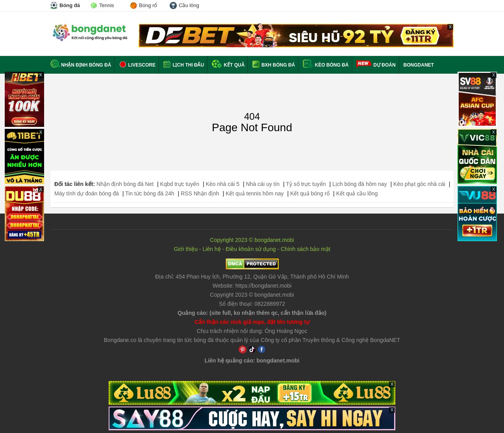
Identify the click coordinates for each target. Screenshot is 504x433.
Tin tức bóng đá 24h (150, 193)
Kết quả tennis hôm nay (255, 193)
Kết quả (228, 65)
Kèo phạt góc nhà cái (419, 184)
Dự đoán (384, 65)
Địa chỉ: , (252, 277)
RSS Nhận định (200, 193)
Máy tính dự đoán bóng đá (87, 193)
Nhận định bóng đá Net (125, 184)
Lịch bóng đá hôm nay (360, 184)
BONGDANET (419, 65)
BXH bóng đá (274, 65)
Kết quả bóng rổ (310, 193)
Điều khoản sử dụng (251, 249)
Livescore (137, 65)
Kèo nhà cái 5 (222, 184)
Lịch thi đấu (184, 65)
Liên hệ (211, 249)
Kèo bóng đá (326, 65)
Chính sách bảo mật (306, 249)
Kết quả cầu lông (357, 193)
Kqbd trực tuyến (180, 184)
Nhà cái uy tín (263, 184)
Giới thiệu (186, 249)
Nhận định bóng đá (81, 65)
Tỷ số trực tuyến (306, 184)
